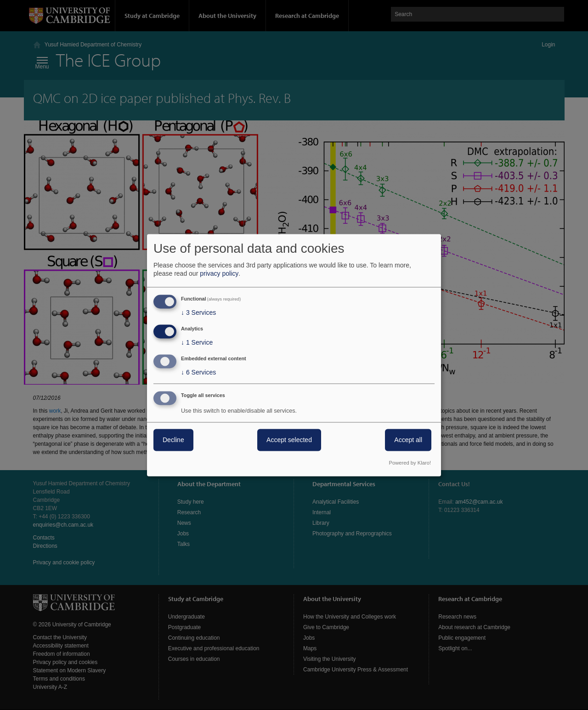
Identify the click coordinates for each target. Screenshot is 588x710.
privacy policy (219, 274)
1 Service (197, 343)
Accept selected (289, 440)
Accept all (408, 440)
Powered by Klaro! (410, 463)
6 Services (198, 372)
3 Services (198, 313)
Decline (173, 440)
